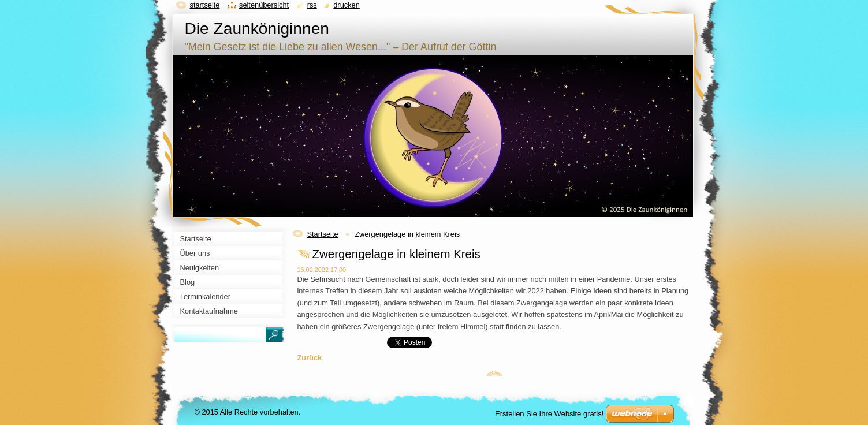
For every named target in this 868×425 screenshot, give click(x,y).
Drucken (347, 5)
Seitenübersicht (264, 5)
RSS (312, 5)
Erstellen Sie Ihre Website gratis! (549, 414)
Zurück (310, 358)
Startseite (323, 234)
